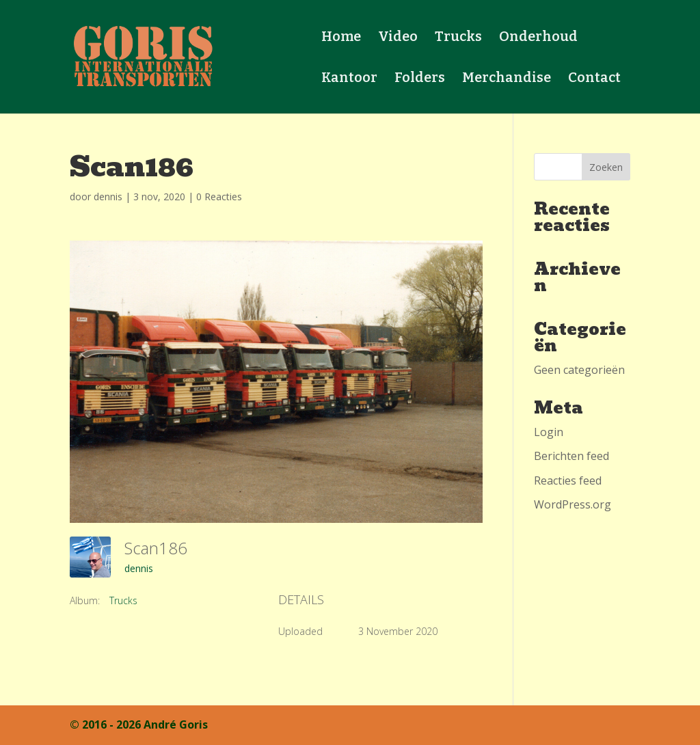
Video (398, 38)
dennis (108, 197)
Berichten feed (571, 456)
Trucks (458, 38)
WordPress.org (573, 504)
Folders (420, 79)
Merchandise (507, 79)
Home (341, 38)
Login (549, 432)
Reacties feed (568, 480)
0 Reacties (219, 197)
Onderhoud (538, 38)
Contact (594, 79)
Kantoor (349, 79)
